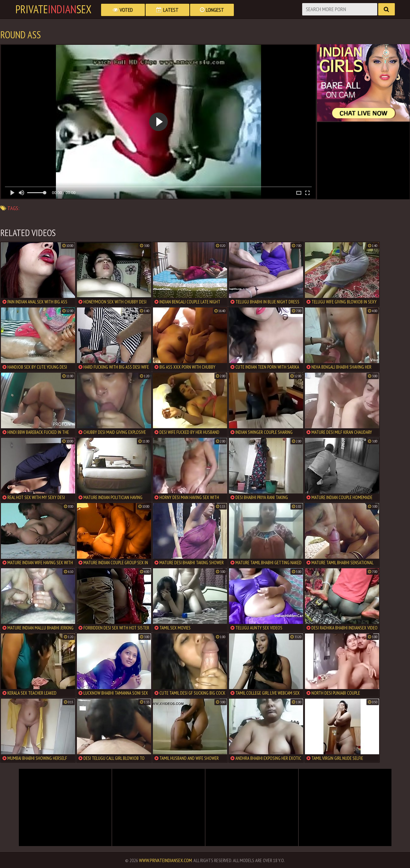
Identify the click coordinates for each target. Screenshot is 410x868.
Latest (167, 10)
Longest (212, 10)
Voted (123, 10)
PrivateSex (53, 9)
